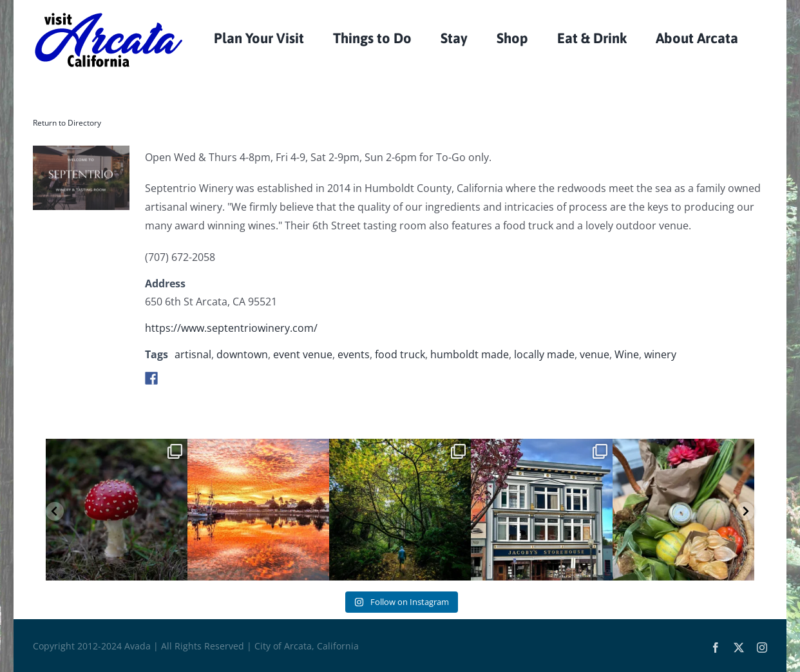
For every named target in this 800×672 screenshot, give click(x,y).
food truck (400, 354)
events (354, 354)
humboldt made (470, 354)
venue (595, 354)
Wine (627, 354)
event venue (303, 354)
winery (660, 354)
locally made (544, 354)
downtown (242, 354)
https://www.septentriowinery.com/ (231, 328)
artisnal (193, 354)
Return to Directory (67, 123)
